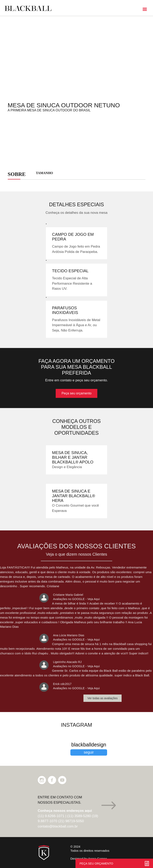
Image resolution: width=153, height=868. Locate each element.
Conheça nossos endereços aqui (65, 811)
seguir (89, 752)
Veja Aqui (93, 599)
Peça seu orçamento (77, 393)
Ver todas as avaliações (103, 698)
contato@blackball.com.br (58, 826)
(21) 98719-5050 (71, 821)
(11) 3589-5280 (79, 816)
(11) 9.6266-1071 (51, 816)
